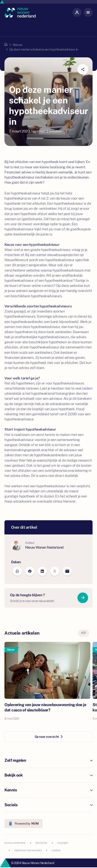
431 (84, 633)
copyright (63, 843)
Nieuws (18, 45)
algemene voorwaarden (28, 850)
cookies (56, 850)
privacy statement (15, 843)
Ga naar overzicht (49, 737)
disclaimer (41, 843)
